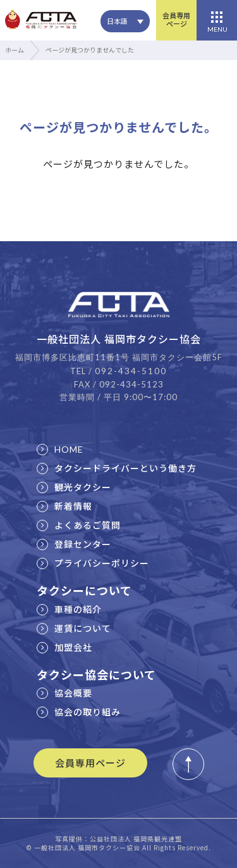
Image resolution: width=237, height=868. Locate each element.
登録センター (74, 544)
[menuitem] (125, 21)
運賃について (74, 628)
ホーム (15, 50)
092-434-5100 (131, 371)
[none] (125, 21)
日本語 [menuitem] (117, 21)
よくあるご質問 (79, 525)
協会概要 (64, 693)
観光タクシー (74, 487)
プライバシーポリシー (93, 563)
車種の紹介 (69, 609)
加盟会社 (64, 647)
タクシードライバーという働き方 (117, 468)
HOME (60, 449)
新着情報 (64, 506)
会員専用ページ (176, 19)
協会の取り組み (79, 712)
